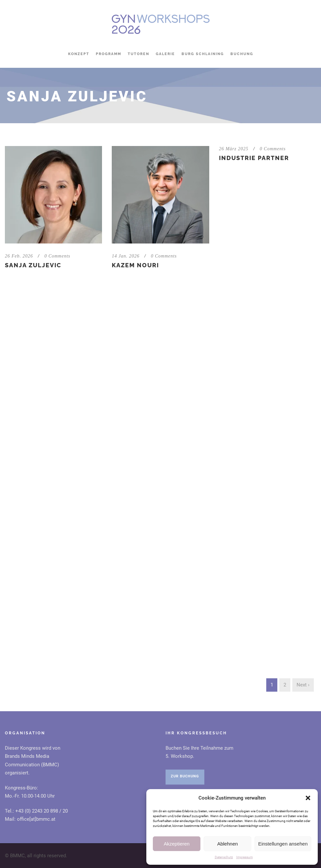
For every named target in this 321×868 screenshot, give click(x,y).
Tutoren (139, 54)
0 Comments (57, 256)
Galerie (165, 54)
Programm (109, 54)
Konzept (79, 54)
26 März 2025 (234, 149)
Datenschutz (224, 857)
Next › (303, 685)
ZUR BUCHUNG (185, 776)
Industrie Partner (254, 158)
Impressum (245, 857)
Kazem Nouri (135, 265)
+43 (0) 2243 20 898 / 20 (42, 811)
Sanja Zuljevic (33, 265)
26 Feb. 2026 (19, 256)
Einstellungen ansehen (283, 844)
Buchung (242, 54)
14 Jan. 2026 (126, 256)
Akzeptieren (176, 844)
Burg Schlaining (203, 54)
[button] (308, 798)
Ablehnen (227, 844)
